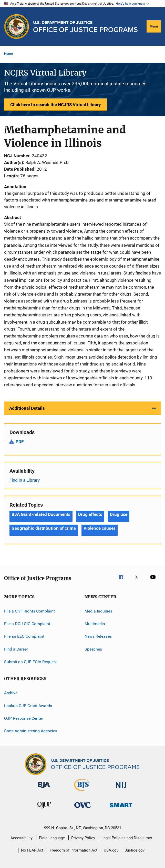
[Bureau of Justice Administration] (44, 789)
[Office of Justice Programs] (17, 26)
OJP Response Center (24, 718)
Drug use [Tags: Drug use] (119, 514)
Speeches (93, 649)
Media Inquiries (98, 611)
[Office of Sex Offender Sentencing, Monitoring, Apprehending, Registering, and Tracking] (121, 808)
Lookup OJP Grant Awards (28, 705)
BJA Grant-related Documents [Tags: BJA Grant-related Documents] (41, 514)
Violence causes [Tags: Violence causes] (100, 528)
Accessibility (22, 838)
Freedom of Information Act (74, 850)
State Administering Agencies (31, 731)
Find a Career (16, 649)
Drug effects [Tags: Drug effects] (90, 514)
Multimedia (95, 624)
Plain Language (52, 838)
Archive (11, 693)
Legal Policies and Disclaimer (127, 838)
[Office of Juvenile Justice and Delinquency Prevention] (44, 809)
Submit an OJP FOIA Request (30, 662)
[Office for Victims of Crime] (82, 809)
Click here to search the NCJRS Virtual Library (56, 105)
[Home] (85, 27)
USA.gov (111, 850)
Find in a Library (25, 480)
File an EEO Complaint (24, 636)
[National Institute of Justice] (121, 789)
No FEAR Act (32, 850)
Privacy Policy (83, 838)
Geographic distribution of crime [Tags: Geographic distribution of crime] (44, 528)
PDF (20, 442)
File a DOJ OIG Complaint (27, 624)
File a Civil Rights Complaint (29, 611)
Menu (154, 26)
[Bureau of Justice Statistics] (82, 792)
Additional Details (27, 408)
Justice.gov (135, 850)
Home (8, 54)
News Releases (98, 636)
